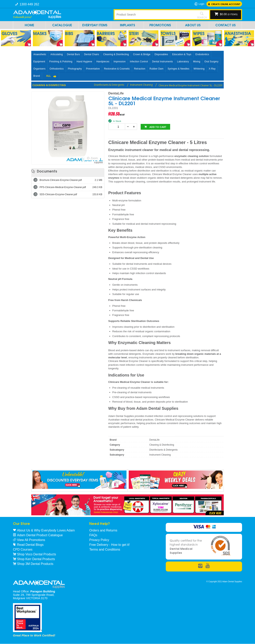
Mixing (197, 62)
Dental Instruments (162, 62)
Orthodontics (57, 69)
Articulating (57, 54)
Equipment (39, 62)
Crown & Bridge (142, 54)
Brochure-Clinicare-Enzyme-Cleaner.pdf (71, 180)
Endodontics (202, 54)
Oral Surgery (211, 62)
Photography (75, 69)
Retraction (140, 69)
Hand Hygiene (84, 62)
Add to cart (158, 127)
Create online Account (226, 4)
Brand (37, 76)
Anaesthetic (40, 54)
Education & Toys (182, 54)
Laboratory (183, 62)
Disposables (161, 54)
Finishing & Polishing (61, 62)
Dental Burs (73, 54)
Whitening (199, 69)
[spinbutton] (118, 127)
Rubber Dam (156, 69)
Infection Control (139, 62)
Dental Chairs (92, 54)
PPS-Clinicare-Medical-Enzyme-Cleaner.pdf (71, 187)
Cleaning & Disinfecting (116, 54)
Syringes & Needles (178, 69)
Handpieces (103, 62)
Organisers (39, 69)
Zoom (94, 158)
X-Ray (212, 69)
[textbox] (154, 15)
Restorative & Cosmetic (117, 69)
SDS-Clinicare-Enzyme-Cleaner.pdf (71, 194)
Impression (120, 62)
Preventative (93, 69)
